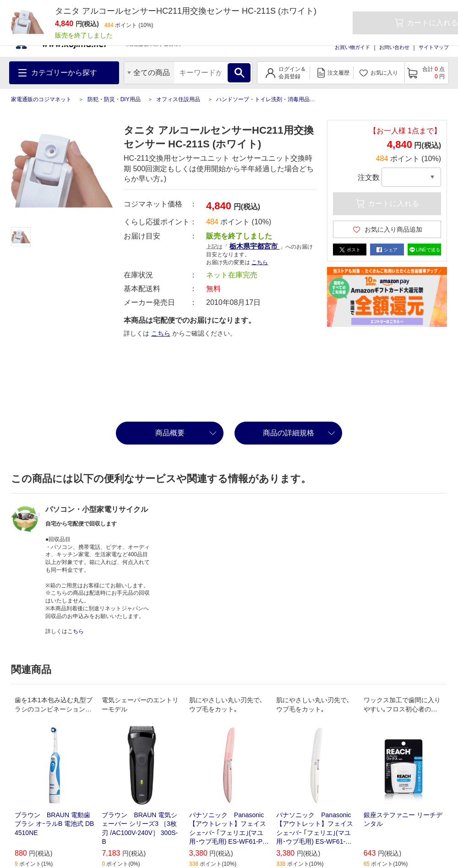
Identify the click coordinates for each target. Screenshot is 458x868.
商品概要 (170, 433)
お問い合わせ (394, 47)
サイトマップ (434, 47)
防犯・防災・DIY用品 (114, 99)
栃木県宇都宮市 (254, 246)
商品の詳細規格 (289, 433)
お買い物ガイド (352, 47)
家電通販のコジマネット (41, 99)
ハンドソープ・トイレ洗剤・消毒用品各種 (268, 99)
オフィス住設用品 (178, 99)
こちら (260, 262)
